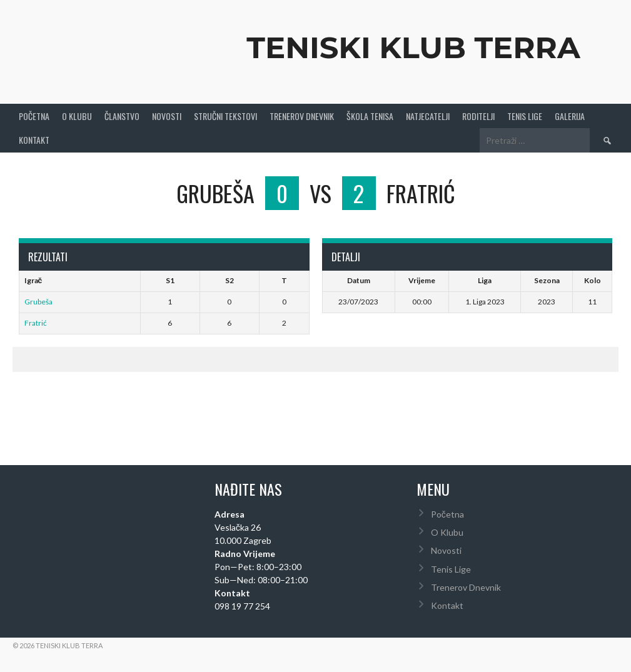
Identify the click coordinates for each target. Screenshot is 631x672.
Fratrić (36, 323)
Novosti (167, 116)
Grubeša (38, 302)
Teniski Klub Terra (413, 48)
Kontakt (34, 140)
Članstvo (122, 116)
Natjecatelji (428, 116)
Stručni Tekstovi (225, 116)
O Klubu (77, 116)
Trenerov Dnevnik (302, 116)
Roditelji (478, 116)
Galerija (570, 116)
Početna (34, 116)
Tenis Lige (525, 116)
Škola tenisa (370, 116)
